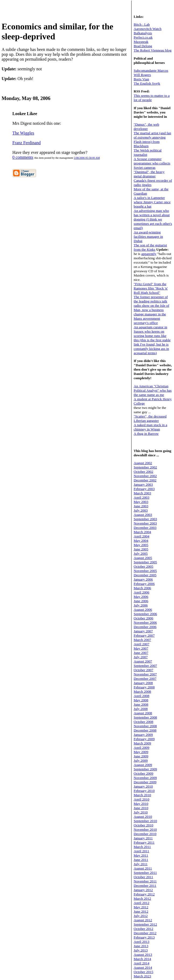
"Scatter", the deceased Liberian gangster (150, 418)
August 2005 (143, 558)
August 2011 (143, 868)
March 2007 (142, 640)
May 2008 (141, 700)
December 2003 (145, 528)
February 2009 (144, 739)
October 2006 (143, 618)
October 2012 (143, 929)
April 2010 (141, 799)
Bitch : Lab (142, 24)
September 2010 (145, 821)
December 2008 (145, 730)
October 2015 (143, 972)
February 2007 (144, 635)
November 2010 (145, 829)
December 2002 (145, 480)
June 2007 (141, 653)
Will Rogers (142, 75)
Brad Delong (143, 46)
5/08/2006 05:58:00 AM (87, 158)
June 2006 (141, 601)
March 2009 (142, 743)
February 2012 (144, 894)
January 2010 (143, 786)
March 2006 (142, 588)
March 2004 (142, 532)
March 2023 (142, 976)
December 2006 (145, 627)
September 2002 (145, 467)
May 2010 (141, 804)
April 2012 (141, 903)
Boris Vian (141, 79)
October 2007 (143, 670)
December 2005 (145, 575)
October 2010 (143, 825)
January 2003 (143, 484)
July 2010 (141, 812)
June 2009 (141, 756)
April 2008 (141, 696)
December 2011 (145, 886)
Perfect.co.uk (143, 37)
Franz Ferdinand (26, 143)
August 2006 (143, 610)
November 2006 (145, 622)
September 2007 (145, 666)
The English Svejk (147, 83)
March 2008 (142, 691)
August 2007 (143, 661)
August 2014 (143, 967)
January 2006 (143, 579)
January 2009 (143, 735)
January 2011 (143, 838)
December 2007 (145, 679)
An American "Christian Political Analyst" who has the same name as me (153, 390)
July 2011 (141, 864)
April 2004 (141, 536)
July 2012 (141, 916)
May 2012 (141, 907)
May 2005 (141, 545)
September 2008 (145, 717)
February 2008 (144, 687)
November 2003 (145, 523)
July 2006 (141, 605)
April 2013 (141, 942)
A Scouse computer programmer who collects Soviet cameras (152, 163)
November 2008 (145, 726)
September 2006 (145, 614)
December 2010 (145, 834)
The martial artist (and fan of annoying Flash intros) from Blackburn (152, 139)
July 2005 (141, 553)
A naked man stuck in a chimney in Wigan (150, 427)
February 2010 (144, 791)
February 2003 (144, 489)
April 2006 (141, 592)
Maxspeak (141, 42)
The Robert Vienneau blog (153, 50)
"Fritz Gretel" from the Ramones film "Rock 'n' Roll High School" (151, 288)
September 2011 (145, 873)
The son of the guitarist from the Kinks (150, 247)
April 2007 (141, 644)
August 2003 (143, 515)
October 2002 (143, 472)
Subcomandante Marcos (151, 70)
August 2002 (143, 463)
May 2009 (141, 752)
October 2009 (143, 773)
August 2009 (143, 765)
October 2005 (143, 566)
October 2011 (143, 877)
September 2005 (145, 562)
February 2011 (144, 842)
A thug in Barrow (146, 434)
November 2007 (145, 674)
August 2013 (143, 955)
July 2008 (141, 709)
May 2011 (141, 855)
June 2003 (141, 506)
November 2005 (145, 571)
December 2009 (145, 782)
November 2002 (145, 476)
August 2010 (143, 817)
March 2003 (142, 493)
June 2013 (141, 946)
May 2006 (141, 597)
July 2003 (141, 510)
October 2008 (143, 722)
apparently (149, 254)
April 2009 (141, 748)
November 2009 (145, 778)
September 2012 (145, 924)
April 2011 (141, 851)
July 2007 (141, 657)
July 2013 (141, 950)
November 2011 (145, 881)
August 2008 (143, 713)
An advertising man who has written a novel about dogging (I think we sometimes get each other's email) (153, 219)
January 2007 (143, 631)
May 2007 (141, 648)
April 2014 (141, 963)
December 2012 (145, 933)
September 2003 (145, 519)
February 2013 (144, 937)
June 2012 (141, 911)
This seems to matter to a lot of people (152, 98)
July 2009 (141, 760)
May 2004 (141, 541)
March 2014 (142, 959)
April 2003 (141, 497)
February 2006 (144, 584)
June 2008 (141, 704)
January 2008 (143, 683)
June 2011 (141, 860)
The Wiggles (23, 133)
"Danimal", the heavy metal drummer (149, 174)
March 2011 (142, 847)
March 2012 (142, 898)
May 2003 (141, 502)
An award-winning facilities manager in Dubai (148, 237)
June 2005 (141, 549)
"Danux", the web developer (146, 127)
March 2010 (142, 795)
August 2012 (143, 920)
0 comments (23, 157)
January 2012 (143, 890)
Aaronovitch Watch (148, 29)
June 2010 (141, 808)
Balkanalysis (143, 33)
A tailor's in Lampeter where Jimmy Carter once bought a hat (152, 202)
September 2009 (145, 769)
